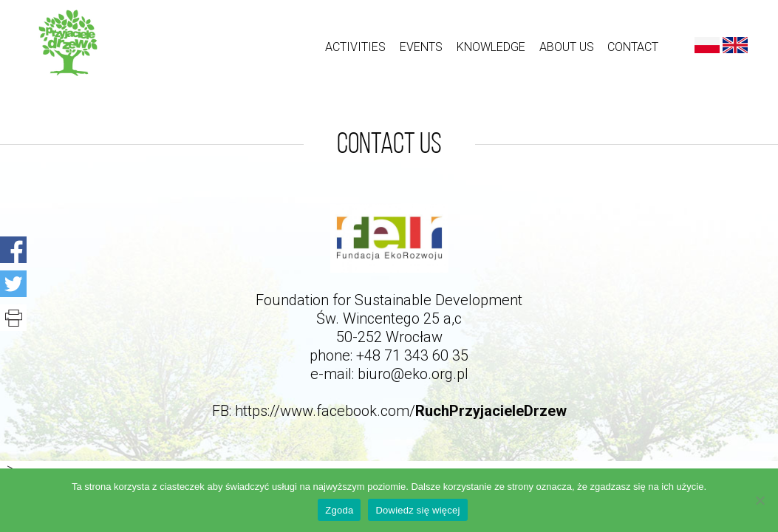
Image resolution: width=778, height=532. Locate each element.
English (735, 45)
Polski (707, 45)
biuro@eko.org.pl (413, 374)
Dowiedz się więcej (417, 510)
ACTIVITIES (355, 47)
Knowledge (491, 47)
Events (421, 47)
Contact (633, 47)
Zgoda (339, 510)
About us (567, 47)
